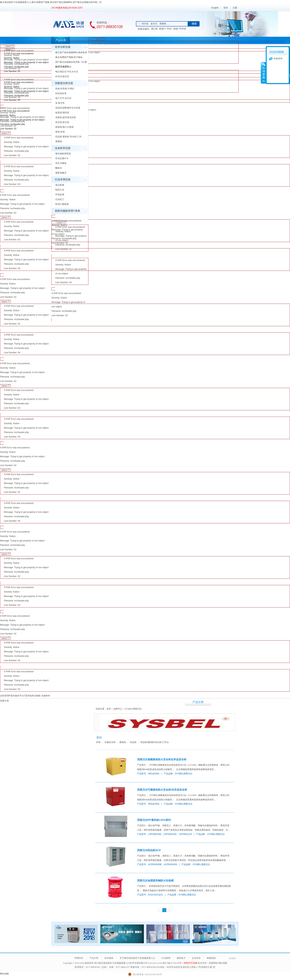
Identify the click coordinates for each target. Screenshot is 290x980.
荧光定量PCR (62, 158)
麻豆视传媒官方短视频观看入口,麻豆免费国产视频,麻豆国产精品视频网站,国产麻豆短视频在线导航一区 (51, 2)
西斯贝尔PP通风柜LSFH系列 (154, 820)
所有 (98, 742)
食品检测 (60, 185)
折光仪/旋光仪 (62, 76)
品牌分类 (4, 701)
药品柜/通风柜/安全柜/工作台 (155, 742)
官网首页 (79, 958)
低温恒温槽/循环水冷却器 (68, 108)
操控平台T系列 (22, 696)
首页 (109, 709)
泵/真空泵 (60, 103)
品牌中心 (118, 709)
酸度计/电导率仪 (63, 67)
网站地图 (223, 963)
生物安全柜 (110, 742)
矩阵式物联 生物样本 (40, 696)
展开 (263, 73)
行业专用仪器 (63, 180)
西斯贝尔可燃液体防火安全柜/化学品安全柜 (162, 790)
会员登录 (196, 958)
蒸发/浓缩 (60, 132)
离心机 (154, 29)
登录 (226, 8)
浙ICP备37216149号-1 (173, 963)
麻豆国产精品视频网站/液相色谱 (71, 52)
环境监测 (60, 195)
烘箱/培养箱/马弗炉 (65, 89)
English (215, 8)
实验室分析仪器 (64, 83)
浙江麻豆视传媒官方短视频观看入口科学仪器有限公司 (121, 963)
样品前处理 (61, 93)
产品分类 (61, 40)
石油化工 (60, 199)
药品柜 (133, 742)
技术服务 (224, 702)
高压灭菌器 (61, 163)
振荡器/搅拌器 (62, 113)
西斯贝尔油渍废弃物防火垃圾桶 (155, 881)
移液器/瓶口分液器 (64, 127)
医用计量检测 (62, 204)
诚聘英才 (181, 958)
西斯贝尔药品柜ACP (149, 850)
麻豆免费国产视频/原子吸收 (69, 57)
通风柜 (123, 742)
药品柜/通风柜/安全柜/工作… (70, 137)
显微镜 (59, 141)
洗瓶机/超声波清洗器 (66, 117)
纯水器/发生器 (62, 122)
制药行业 (60, 190)
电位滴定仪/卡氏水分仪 (67, 72)
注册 (235, 8)
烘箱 (176, 29)
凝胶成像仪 (61, 173)
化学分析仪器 (63, 47)
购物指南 (211, 958)
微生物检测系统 (63, 154)
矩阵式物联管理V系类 (68, 211)
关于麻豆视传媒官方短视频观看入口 (251, 706)
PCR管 (182, 29)
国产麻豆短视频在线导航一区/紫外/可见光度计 (71, 64)
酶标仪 (59, 168)
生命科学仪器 (63, 148)
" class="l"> (145, 51)
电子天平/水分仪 (63, 98)
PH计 (170, 29)
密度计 (162, 29)
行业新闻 (277, 702)
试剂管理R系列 (7, 696)
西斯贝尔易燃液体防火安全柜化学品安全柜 (162, 759)
